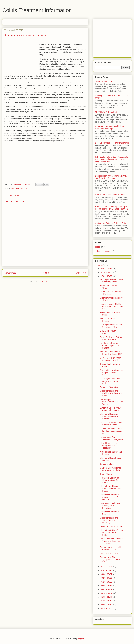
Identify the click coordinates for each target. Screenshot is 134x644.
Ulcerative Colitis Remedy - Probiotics (111, 299)
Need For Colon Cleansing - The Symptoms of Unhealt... (112, 346)
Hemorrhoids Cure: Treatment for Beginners (112, 438)
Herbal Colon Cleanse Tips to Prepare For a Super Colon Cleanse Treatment (112, 208)
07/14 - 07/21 (107, 567)
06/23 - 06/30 (107, 578)
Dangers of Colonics (109, 387)
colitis (13, 188)
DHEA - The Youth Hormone (108, 332)
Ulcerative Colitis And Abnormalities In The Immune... (110, 497)
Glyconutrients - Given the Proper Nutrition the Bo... (111, 373)
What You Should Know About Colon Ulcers (110, 409)
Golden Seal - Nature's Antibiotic (110, 365)
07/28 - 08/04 (107, 272)
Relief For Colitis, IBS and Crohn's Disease (111, 338)
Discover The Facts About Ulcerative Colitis (111, 424)
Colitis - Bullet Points (109, 553)
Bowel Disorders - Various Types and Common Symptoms (111, 541)
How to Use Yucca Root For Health (110, 195)
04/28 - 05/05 (107, 608)
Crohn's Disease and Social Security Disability (109, 520)
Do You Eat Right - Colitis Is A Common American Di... (111, 431)
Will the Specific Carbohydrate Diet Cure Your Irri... (111, 402)
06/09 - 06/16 (107, 586)
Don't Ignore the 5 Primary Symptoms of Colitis (111, 326)
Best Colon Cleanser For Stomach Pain (112, 143)
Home (46, 273)
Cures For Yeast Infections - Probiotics (112, 293)
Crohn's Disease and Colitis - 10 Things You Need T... (111, 393)
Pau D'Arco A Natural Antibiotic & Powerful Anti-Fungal (109, 127)
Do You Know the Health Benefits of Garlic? (111, 548)
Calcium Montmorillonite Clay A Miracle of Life (110, 469)
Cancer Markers (107, 464)
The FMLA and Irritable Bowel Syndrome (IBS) (111, 353)
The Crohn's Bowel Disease (108, 320)
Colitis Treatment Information (37, 10)
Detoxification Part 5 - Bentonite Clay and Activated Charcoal (111, 177)
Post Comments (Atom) (51, 282)
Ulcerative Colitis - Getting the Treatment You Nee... (111, 533)
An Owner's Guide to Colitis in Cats (110, 223)
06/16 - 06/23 (107, 582)
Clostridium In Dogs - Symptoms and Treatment (109, 446)
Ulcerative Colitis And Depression (109, 513)
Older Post (81, 273)
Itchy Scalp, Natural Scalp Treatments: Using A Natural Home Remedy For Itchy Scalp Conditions (112, 159)
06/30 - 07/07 (107, 574)
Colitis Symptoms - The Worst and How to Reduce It (110, 381)
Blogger (81, 638)
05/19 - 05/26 (107, 597)
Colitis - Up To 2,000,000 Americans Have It (111, 359)
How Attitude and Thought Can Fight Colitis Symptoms (111, 506)
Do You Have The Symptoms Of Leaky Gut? (110, 560)
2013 (101, 265)
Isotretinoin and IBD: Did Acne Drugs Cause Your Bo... (112, 306)
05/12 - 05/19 (107, 601)
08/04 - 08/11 (107, 269)
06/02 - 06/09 (107, 589)
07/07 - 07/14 (107, 570)
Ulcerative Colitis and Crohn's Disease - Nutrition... (109, 416)
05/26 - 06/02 (107, 593)
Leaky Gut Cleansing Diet (111, 526)
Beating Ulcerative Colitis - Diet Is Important (112, 281)
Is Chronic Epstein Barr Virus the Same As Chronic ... (110, 480)
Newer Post (10, 273)
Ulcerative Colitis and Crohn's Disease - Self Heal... (111, 489)
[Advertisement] (37, 21)
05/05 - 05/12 (107, 605)
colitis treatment (23, 188)
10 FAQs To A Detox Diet (106, 112)
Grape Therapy (107, 474)
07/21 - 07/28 (107, 276)
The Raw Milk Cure (104, 81)
